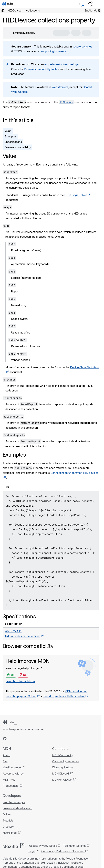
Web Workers (60, 87)
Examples (10, 136)
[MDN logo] (10, 722)
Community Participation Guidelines (63, 851)
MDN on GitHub (62, 780)
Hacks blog (10, 833)
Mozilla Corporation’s (22, 859)
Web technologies (14, 802)
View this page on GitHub (21, 696)
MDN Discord (61, 774)
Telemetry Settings (75, 846)
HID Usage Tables (76, 195)
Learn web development (18, 808)
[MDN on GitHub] (5, 739)
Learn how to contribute (20, 681)
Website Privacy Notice (43, 846)
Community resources (66, 761)
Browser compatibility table (41, 69)
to (18, 340)
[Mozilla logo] (14, 846)
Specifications (13, 142)
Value (8, 131)
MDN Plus (9, 780)
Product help (11, 786)
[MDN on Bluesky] (11, 739)
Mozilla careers (12, 767)
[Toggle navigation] (98, 4)
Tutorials (8, 821)
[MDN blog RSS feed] (29, 739)
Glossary (8, 827)
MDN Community (63, 755)
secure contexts (82, 46)
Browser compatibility (18, 147)
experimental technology (62, 64)
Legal (32, 851)
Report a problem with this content (64, 696)
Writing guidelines (63, 767)
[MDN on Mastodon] (23, 739)
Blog (6, 761)
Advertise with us (13, 774)
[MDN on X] (17, 739)
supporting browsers (53, 51)
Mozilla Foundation (78, 859)
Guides (7, 814)
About (7, 755)
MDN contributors (76, 691)
